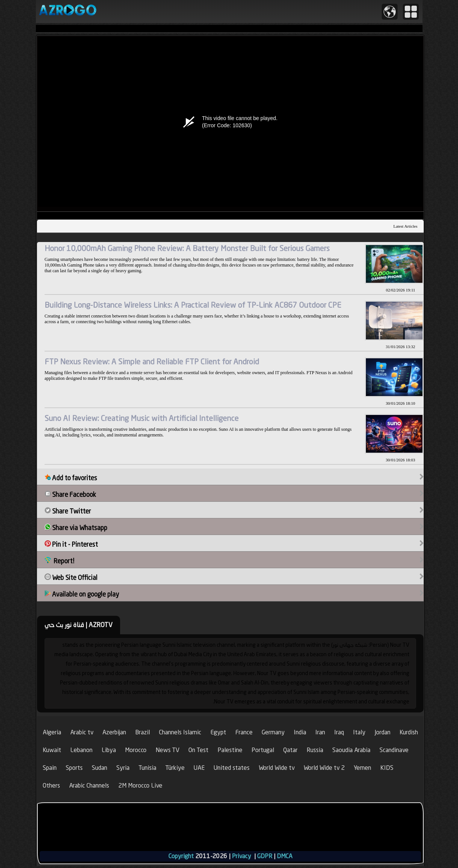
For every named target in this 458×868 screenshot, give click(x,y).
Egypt (218, 732)
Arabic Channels (89, 786)
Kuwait (52, 750)
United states (232, 768)
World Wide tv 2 (324, 768)
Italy (359, 732)
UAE (199, 768)
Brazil (143, 732)
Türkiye (175, 768)
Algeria (52, 732)
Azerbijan (114, 732)
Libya (109, 750)
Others (51, 786)
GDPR (265, 856)
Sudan (99, 768)
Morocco (136, 750)
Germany (273, 732)
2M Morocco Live (140, 786)
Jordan (382, 732)
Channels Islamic (180, 732)
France (244, 732)
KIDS (387, 768)
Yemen (362, 768)
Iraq (339, 732)
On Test (198, 750)
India (300, 732)
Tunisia (147, 768)
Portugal (263, 750)
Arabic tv (82, 732)
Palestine (230, 750)
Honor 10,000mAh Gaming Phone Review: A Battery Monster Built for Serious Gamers (187, 248)
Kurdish (409, 732)
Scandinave (394, 750)
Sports (74, 768)
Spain (50, 768)
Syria (123, 768)
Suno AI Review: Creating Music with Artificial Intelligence (142, 418)
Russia (315, 750)
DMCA (285, 856)
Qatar (290, 750)
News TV (167, 750)
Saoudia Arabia (351, 750)
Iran (320, 732)
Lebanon (81, 750)
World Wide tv (277, 768)
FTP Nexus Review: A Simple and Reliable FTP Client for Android (152, 362)
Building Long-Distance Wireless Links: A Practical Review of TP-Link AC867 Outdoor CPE (193, 305)
